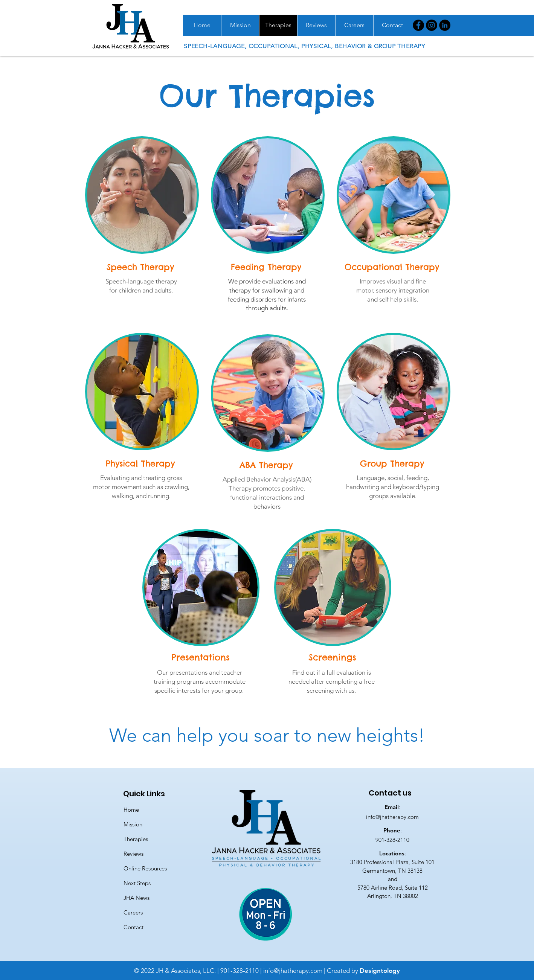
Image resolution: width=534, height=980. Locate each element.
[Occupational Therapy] (393, 267)
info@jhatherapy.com (392, 817)
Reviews (133, 854)
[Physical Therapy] (141, 463)
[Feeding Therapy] (267, 267)
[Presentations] (201, 657)
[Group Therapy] (393, 463)
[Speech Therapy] (141, 267)
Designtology (380, 971)
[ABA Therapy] (267, 465)
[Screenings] (333, 657)
